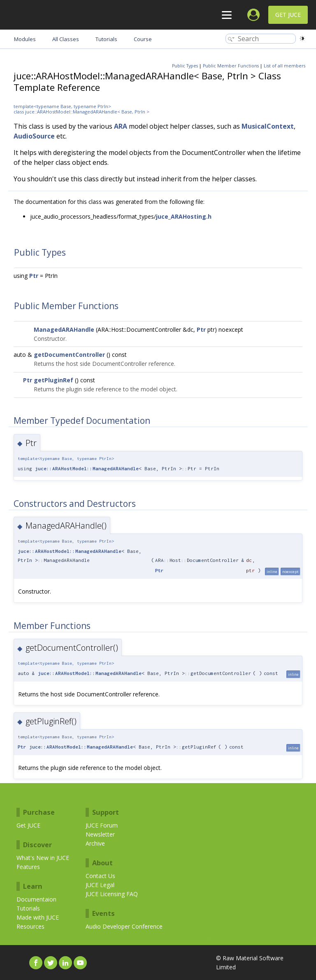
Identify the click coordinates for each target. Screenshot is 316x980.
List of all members (285, 66)
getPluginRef (53, 380)
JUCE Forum (102, 825)
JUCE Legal (100, 885)
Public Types (185, 66)
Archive (95, 843)
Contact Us (100, 876)
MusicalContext (268, 126)
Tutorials (28, 908)
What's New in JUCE (43, 858)
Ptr (34, 276)
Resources (30, 926)
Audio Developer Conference (124, 926)
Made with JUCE (38, 917)
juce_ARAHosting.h (184, 216)
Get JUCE (288, 15)
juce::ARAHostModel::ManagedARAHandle (87, 468)
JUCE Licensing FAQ (112, 894)
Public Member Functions (231, 66)
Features (28, 867)
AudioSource (34, 136)
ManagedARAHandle (64, 329)
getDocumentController (69, 355)
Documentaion (36, 899)
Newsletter (100, 834)
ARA (121, 126)
